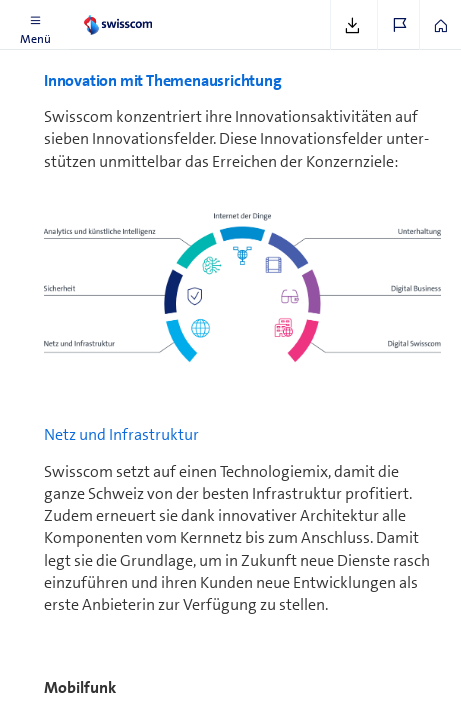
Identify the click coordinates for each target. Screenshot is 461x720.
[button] (35, 25)
